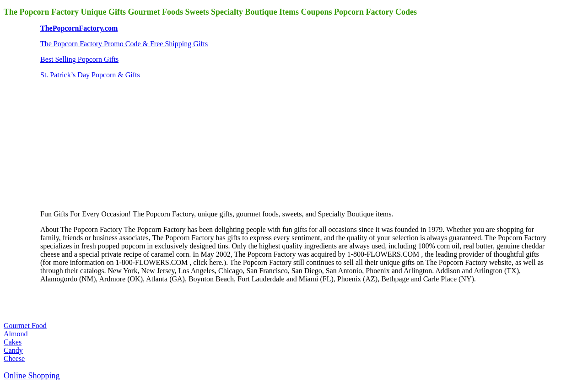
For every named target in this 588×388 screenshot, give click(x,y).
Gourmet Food (25, 326)
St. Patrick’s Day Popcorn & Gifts (90, 75)
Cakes (13, 342)
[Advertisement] (109, 144)
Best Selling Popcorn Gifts (79, 59)
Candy (13, 350)
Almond (16, 334)
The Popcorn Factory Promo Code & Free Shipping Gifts (124, 44)
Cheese (14, 358)
